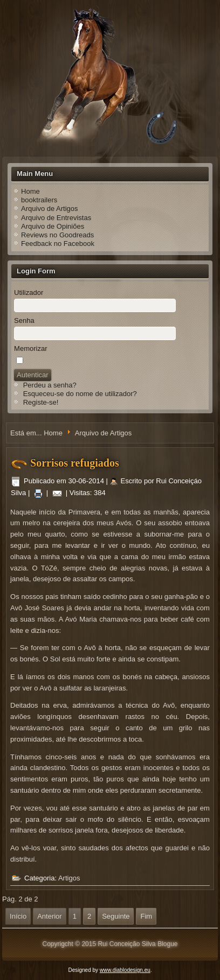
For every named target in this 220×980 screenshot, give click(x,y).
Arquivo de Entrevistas (56, 218)
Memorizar (30, 348)
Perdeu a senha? (50, 385)
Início (18, 916)
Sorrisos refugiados (75, 463)
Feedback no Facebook (58, 244)
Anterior (50, 916)
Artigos (69, 878)
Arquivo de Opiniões (53, 226)
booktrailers (39, 200)
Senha (24, 320)
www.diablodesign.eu (125, 970)
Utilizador (29, 292)
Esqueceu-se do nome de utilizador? (80, 394)
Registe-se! (41, 402)
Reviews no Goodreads (57, 235)
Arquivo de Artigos (50, 209)
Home (30, 191)
